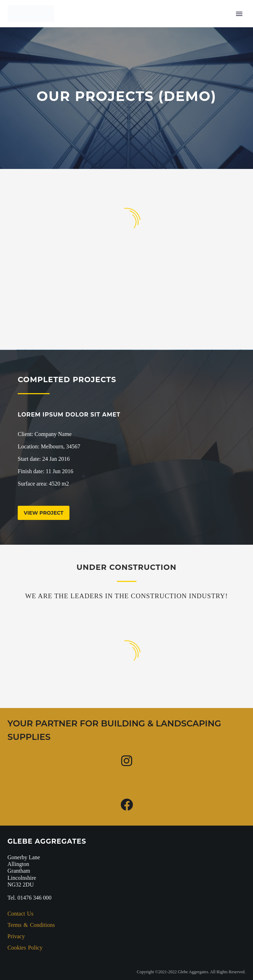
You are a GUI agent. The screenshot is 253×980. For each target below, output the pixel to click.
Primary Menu (239, 14)
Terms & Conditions (31, 925)
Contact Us (20, 914)
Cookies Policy (25, 948)
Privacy (16, 936)
